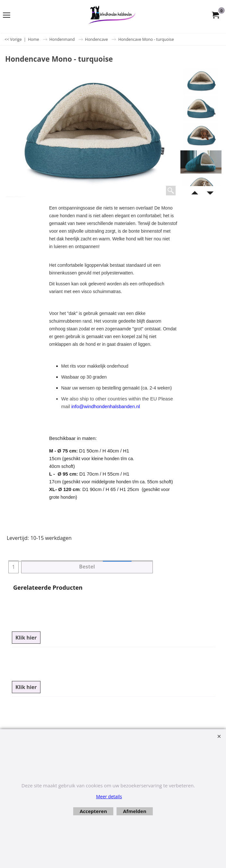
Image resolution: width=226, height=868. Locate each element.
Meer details (109, 796)
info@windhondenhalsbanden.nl (106, 406)
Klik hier (26, 638)
